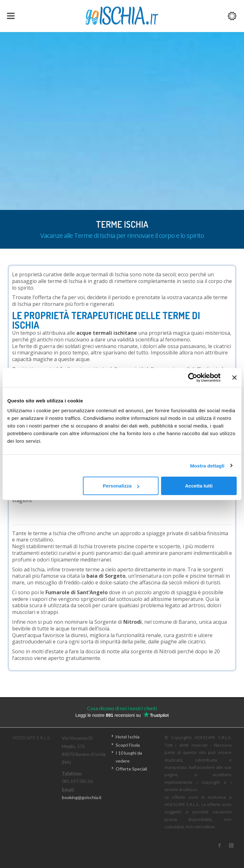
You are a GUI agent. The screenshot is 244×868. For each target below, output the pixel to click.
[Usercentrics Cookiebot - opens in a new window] (193, 377)
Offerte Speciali (131, 769)
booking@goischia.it (82, 797)
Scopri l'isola (128, 745)
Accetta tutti (199, 486)
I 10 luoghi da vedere (129, 757)
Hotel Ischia (128, 737)
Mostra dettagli (207, 465)
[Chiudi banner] (234, 377)
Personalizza (121, 486)
